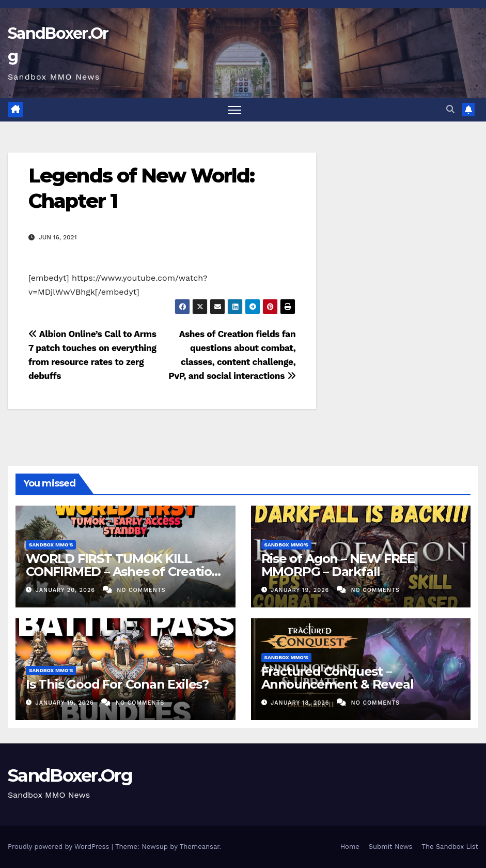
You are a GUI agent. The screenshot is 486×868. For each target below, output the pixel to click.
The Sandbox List (450, 847)
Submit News (391, 847)
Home (350, 847)
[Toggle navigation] (235, 110)
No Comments (141, 590)
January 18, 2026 (301, 703)
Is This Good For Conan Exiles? (117, 684)
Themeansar (200, 847)
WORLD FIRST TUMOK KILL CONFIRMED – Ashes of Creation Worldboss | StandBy (123, 572)
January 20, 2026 (67, 590)
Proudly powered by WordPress (60, 847)
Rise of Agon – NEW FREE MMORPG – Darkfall (338, 565)
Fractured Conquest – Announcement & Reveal (338, 678)
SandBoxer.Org (70, 775)
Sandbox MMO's (51, 545)
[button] (450, 109)
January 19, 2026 (301, 590)
